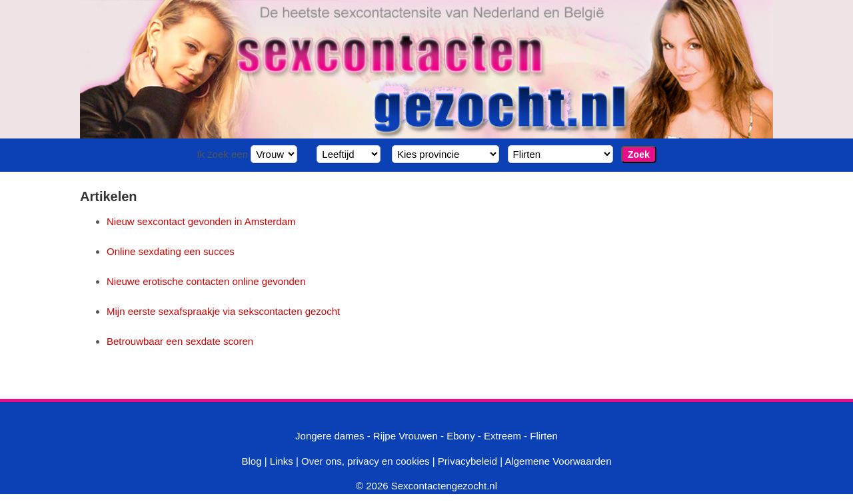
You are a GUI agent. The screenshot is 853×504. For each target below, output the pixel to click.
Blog (251, 461)
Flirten (544, 436)
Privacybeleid (467, 461)
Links (282, 461)
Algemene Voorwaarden (558, 461)
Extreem (502, 436)
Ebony (461, 436)
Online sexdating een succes (171, 251)
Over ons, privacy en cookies (366, 461)
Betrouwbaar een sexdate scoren (180, 341)
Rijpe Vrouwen (406, 436)
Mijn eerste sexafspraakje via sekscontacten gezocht (223, 311)
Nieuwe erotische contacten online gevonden (206, 281)
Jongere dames (330, 436)
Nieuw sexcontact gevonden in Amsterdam (201, 221)
